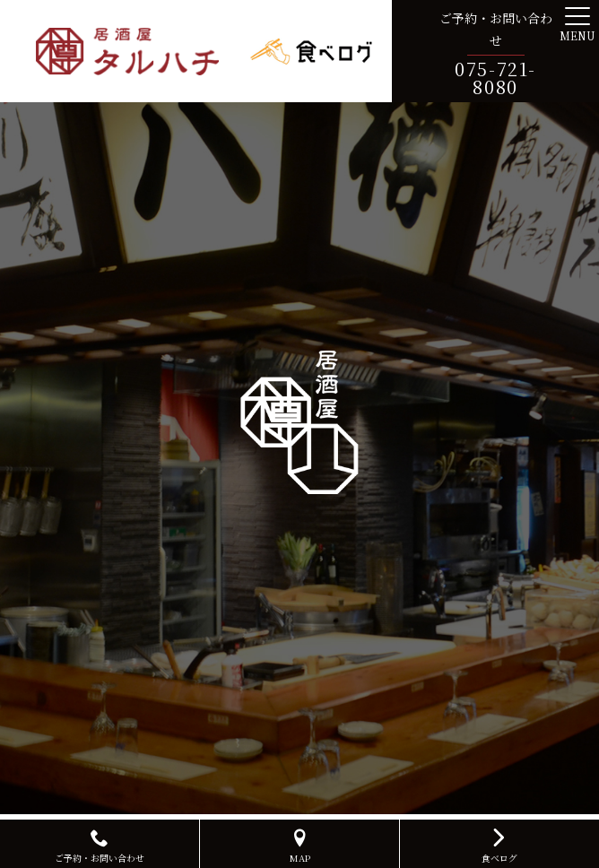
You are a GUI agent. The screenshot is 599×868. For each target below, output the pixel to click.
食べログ (499, 844)
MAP (299, 846)
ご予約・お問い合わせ (100, 846)
